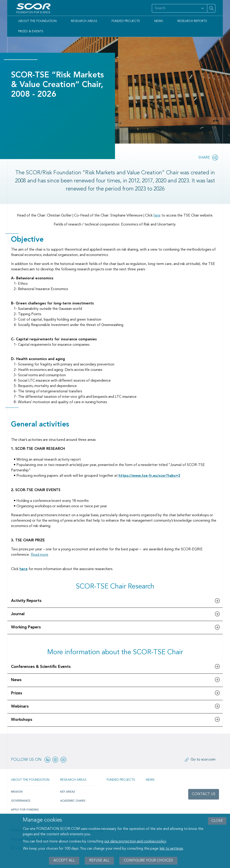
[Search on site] (175, 8)
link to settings (171, 849)
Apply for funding (25, 810)
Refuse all (99, 861)
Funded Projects (126, 21)
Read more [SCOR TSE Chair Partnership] (40, 555)
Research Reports (192, 21)
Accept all (64, 861)
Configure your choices (148, 861)
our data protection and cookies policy (135, 842)
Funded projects (121, 780)
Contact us (204, 794)
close (217, 821)
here (157, 216)
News (159, 21)
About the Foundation (37, 21)
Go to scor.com (203, 760)
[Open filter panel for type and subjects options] (203, 8)
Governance (21, 801)
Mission (17, 792)
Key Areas (68, 792)
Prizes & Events (31, 31)
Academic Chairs (73, 801)
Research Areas (84, 21)
